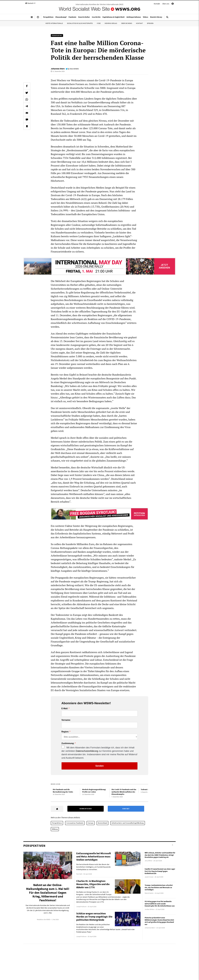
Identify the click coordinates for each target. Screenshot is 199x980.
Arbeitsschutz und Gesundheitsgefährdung (128, 823)
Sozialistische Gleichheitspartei (80, 23)
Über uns (166, 4)
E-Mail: (65, 709)
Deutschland (103, 823)
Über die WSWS (127, 23)
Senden (99, 766)
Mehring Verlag (111, 23)
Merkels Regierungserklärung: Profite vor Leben (94, 791)
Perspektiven (57, 823)
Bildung (55, 829)
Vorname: (66, 720)
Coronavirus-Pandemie (75, 823)
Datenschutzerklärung (87, 751)
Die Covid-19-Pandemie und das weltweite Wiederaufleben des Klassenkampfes (124, 792)
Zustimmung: (68, 743)
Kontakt (157, 4)
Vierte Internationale (54, 23)
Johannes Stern (58, 69)
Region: (65, 732)
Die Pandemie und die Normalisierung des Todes (63, 791)
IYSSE (99, 23)
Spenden (150, 23)
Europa (91, 823)
